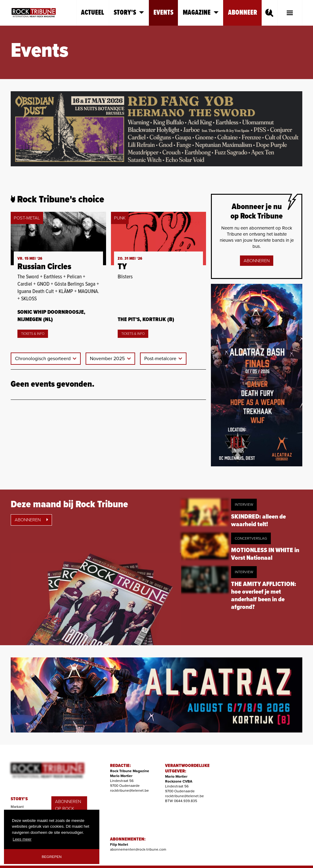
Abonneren (257, 261)
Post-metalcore (161, 359)
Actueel (93, 13)
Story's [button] (129, 13)
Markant (17, 807)
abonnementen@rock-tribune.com (138, 849)
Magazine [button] (201, 13)
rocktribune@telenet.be (129, 790)
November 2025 (108, 359)
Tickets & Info (33, 334)
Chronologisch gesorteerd (43, 359)
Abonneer (243, 13)
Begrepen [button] (52, 857)
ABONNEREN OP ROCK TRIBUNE (68, 808)
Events (163, 13)
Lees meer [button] (22, 839)
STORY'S (19, 799)
